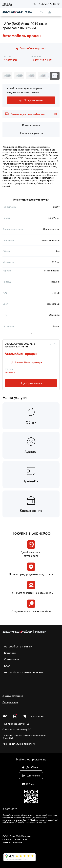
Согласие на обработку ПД (17, 729)
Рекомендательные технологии (19, 744)
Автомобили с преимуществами (24, 672)
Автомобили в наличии (18, 646)
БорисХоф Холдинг (20, 836)
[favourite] (42, 12)
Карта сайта (38, 716)
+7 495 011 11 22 (41, 60)
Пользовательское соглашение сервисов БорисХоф (24, 736)
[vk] (5, 716)
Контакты (10, 653)
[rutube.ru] (15, 716)
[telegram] (24, 716)
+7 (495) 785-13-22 (48, 4)
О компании (11, 659)
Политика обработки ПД (16, 724)
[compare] (50, 12)
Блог (7, 666)
